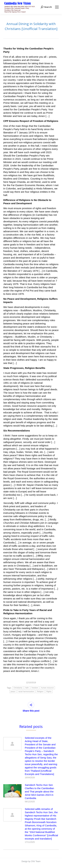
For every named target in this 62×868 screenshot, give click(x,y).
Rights (49, 692)
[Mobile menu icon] (57, 7)
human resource (47, 688)
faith (27, 688)
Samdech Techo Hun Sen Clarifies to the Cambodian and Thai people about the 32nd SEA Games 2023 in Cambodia (39, 792)
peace (13, 692)
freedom (35, 688)
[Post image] (12, 744)
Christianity (18, 688)
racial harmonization (26, 692)
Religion (40, 692)
